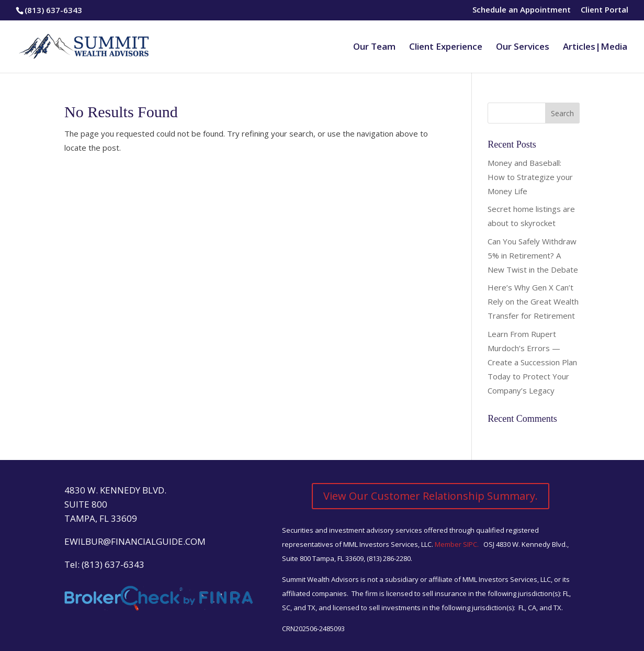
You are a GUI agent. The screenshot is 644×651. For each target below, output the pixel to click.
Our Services (523, 48)
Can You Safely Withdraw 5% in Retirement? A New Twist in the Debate (533, 255)
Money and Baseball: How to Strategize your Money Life (530, 177)
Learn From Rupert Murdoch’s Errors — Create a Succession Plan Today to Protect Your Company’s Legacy (532, 362)
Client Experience (446, 48)
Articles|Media (595, 48)
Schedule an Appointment (522, 10)
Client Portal (605, 10)
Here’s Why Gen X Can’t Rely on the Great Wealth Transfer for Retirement (533, 301)
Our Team (374, 48)
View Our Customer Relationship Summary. (431, 496)
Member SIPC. (457, 544)
